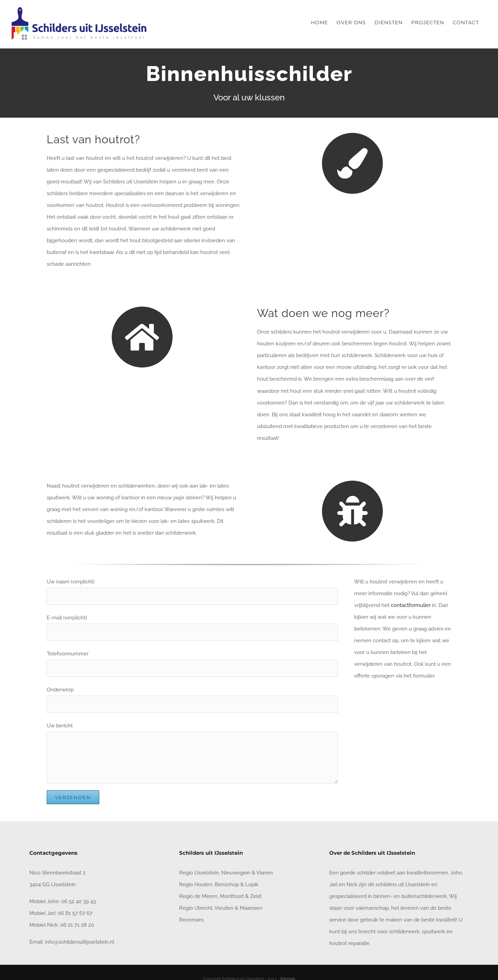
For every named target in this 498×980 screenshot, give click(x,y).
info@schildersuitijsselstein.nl (80, 942)
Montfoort (232, 896)
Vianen (265, 873)
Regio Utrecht (196, 908)
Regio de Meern (198, 896)
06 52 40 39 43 (78, 901)
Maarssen (251, 908)
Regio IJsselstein (199, 873)
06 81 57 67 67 (75, 913)
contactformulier (411, 605)
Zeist (256, 896)
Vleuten (224, 908)
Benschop (227, 884)
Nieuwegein (236, 873)
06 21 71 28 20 (77, 925)
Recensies (191, 920)
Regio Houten (196, 884)
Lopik (252, 884)
